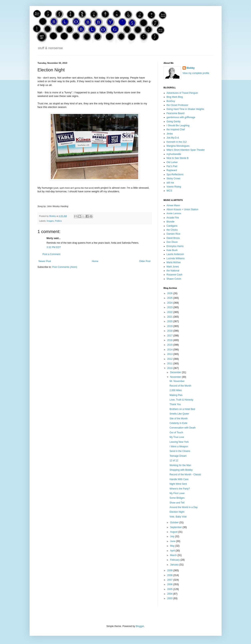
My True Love (177, 437)
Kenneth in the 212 (177, 142)
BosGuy (171, 101)
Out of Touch (176, 433)
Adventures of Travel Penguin (182, 93)
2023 (170, 307)
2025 (170, 298)
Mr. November (177, 381)
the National (173, 271)
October (175, 522)
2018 (170, 331)
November (176, 377)
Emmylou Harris (175, 246)
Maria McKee (174, 262)
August (174, 532)
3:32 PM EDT (54, 247)
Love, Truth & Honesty (181, 400)
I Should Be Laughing (178, 126)
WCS (169, 191)
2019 (170, 326)
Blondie (171, 222)
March (174, 555)
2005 (170, 589)
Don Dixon (172, 242)
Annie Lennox (174, 213)
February (175, 560)
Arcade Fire (173, 218)
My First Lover (177, 493)
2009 (170, 570)
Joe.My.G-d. (173, 138)
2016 (170, 340)
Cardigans (172, 226)
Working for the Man (180, 465)
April (173, 551)
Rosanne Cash (174, 275)
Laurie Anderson (175, 254)
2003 (170, 598)
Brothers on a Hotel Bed (182, 409)
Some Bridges (177, 498)
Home (95, 261)
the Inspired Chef (176, 130)
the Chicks (172, 230)
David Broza (173, 238)
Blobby (191, 68)
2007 (170, 580)
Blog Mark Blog (175, 97)
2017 (170, 336)
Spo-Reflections (175, 174)
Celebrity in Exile (178, 423)
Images (50, 221)
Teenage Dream (178, 456)
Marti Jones (173, 267)
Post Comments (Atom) (65, 267)
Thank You (175, 404)
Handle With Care (179, 479)
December (176, 372)
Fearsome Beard (175, 113)
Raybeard (172, 170)
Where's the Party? (180, 489)
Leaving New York (179, 442)
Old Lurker (172, 162)
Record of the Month (180, 386)
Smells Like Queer (179, 414)
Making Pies (176, 395)
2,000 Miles (175, 390)
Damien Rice (173, 234)
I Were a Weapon (179, 447)
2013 (170, 354)
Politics (58, 221)
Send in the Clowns (180, 451)
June (173, 541)
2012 (170, 359)
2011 (170, 364)
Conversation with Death (182, 428)
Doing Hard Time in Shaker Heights (185, 109)
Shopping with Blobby (181, 470)
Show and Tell (177, 503)
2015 (170, 345)
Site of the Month (178, 419)
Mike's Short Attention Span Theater (186, 150)
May (173, 546)
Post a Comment (51, 254)
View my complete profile (196, 73)
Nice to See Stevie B (178, 158)
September (176, 527)
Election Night (177, 512)
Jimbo (170, 134)
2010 (170, 368)
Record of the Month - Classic (185, 475)
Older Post (145, 261)
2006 (170, 584)
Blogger (140, 626)
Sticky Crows (173, 178)
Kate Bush (172, 250)
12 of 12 (174, 461)
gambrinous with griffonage (181, 117)
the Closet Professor (177, 105)
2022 (170, 312)
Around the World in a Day (183, 507)
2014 (170, 350)
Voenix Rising (174, 187)
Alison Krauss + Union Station (182, 209)
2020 (170, 321)
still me (170, 183)
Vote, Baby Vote (178, 517)
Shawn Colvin (174, 279)
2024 (170, 303)
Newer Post (45, 261)
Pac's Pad (172, 166)
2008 (170, 575)
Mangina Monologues (178, 146)
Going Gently (174, 122)
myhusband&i (174, 154)
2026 (170, 293)
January (175, 565)
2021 (170, 317)
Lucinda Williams (176, 258)
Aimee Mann (173, 205)
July (172, 536)
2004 (170, 594)
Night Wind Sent (178, 484)
